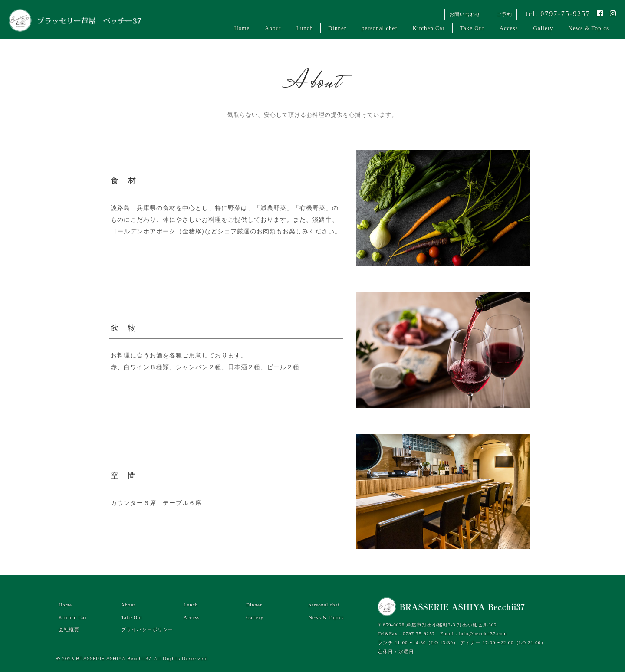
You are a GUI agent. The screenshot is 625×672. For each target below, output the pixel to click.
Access (509, 28)
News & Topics (589, 28)
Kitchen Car (429, 28)
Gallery (543, 28)
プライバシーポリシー (147, 629)
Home (242, 28)
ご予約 (504, 14)
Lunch (305, 28)
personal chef (380, 28)
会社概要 (69, 629)
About (273, 28)
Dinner (337, 28)
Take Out (472, 28)
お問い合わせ (465, 14)
